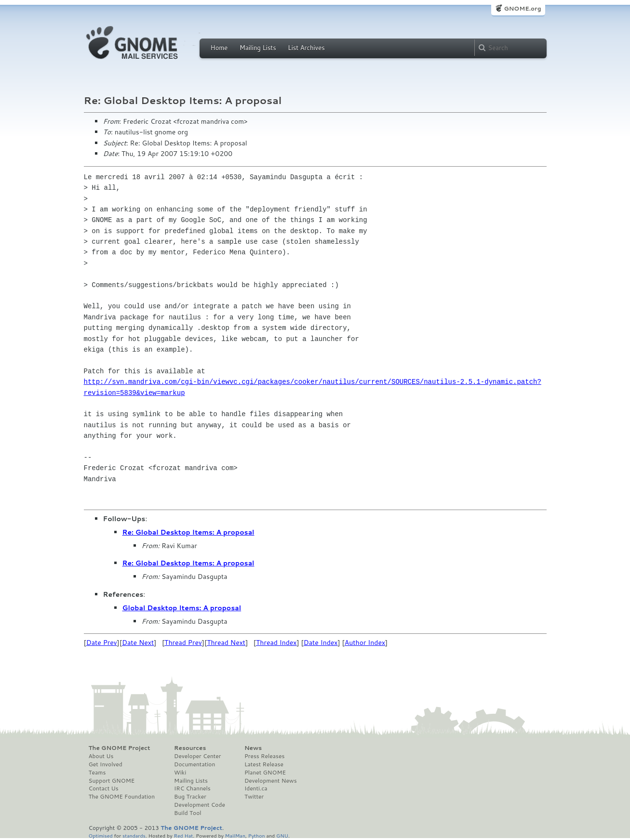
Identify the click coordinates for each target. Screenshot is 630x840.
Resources (190, 748)
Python (257, 835)
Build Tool (188, 813)
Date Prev (102, 643)
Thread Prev (183, 643)
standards (134, 835)
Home (219, 48)
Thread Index (276, 643)
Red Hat (183, 835)
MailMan (235, 835)
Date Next (138, 643)
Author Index (365, 643)
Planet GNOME (265, 773)
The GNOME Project (120, 748)
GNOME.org (522, 8)
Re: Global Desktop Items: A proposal (188, 532)
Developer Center (197, 756)
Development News (271, 781)
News (253, 748)
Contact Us (104, 788)
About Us (101, 756)
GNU (282, 835)
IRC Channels (192, 788)
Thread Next (226, 643)
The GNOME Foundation (122, 797)
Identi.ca (256, 788)
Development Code (200, 805)
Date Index (321, 643)
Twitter (254, 797)
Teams (97, 773)
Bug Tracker (190, 797)
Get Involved (106, 764)
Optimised (101, 835)
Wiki (180, 773)
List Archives (306, 48)
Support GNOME (112, 781)
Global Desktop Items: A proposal (182, 608)
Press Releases (264, 756)
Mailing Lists (258, 48)
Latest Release (264, 764)
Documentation (194, 764)
